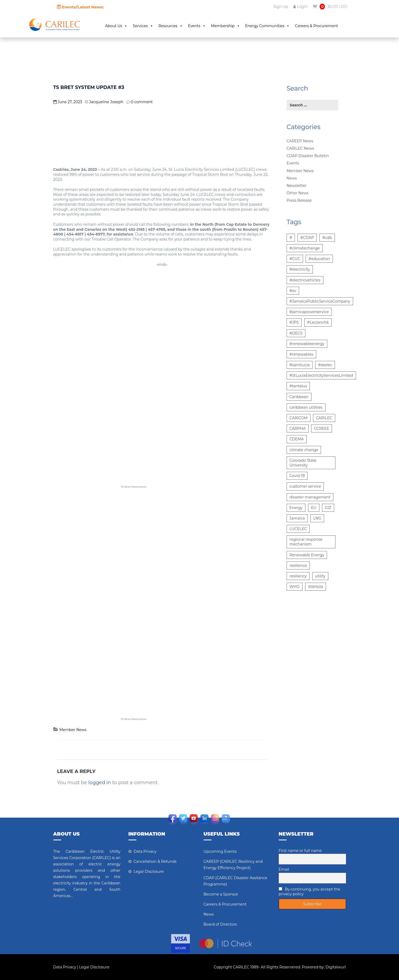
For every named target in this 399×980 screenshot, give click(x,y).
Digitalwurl (336, 967)
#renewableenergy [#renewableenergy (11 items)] (307, 344)
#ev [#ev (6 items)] (293, 291)
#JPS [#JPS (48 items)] (294, 322)
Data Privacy (145, 851)
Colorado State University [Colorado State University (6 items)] (303, 463)
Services (143, 26)
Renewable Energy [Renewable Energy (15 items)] (307, 555)
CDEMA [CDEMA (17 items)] (297, 439)
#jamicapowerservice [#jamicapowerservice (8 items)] (309, 312)
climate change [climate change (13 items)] (304, 450)
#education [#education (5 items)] (319, 259)
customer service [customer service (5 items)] (305, 486)
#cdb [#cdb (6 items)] (327, 238)
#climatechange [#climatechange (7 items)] (305, 248)
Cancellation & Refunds (155, 861)
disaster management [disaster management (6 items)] (310, 497)
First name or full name (300, 851)
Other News (298, 193)
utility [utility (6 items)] (320, 576)
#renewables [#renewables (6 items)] (301, 354)
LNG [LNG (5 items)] (317, 518)
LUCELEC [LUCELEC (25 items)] (298, 529)
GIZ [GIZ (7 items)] (328, 508)
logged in (100, 783)
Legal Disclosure (149, 871)
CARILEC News (300, 148)
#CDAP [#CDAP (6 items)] (307, 238)
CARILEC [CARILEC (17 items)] (324, 418)
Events (197, 26)
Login (300, 7)
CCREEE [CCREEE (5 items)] (322, 428)
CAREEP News (300, 141)
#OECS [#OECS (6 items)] (296, 333)
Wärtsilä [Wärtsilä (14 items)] (316, 587)
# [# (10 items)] (291, 238)
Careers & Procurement (316, 26)
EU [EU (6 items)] (314, 508)
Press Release (299, 200)
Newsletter (297, 186)
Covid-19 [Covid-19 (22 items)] (297, 476)
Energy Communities (268, 26)
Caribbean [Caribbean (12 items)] (299, 397)
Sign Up (281, 7)
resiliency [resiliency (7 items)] (298, 576)
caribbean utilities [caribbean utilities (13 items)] (306, 407)
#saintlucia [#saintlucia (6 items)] (300, 365)
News (292, 178)
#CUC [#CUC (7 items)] (295, 259)
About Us (116, 26)
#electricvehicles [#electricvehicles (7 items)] (305, 280)
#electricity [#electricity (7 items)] (300, 269)
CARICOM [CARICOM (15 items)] (299, 418)
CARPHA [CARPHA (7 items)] (298, 428)
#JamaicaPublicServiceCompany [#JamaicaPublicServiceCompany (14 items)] (320, 301)
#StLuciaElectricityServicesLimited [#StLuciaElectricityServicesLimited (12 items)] (321, 375)
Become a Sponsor (221, 894)
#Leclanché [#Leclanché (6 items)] (318, 322)
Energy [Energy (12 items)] (296, 508)
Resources (171, 26)
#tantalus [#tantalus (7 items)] (298, 386)
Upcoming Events (220, 851)
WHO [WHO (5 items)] (295, 587)
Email (284, 869)
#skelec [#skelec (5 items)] (325, 365)
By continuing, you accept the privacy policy (309, 892)
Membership (225, 26)
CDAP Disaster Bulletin (308, 156)
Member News (73, 730)
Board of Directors (220, 924)
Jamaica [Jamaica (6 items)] (297, 518)
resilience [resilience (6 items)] (298, 566)
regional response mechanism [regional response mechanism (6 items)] (306, 542)
